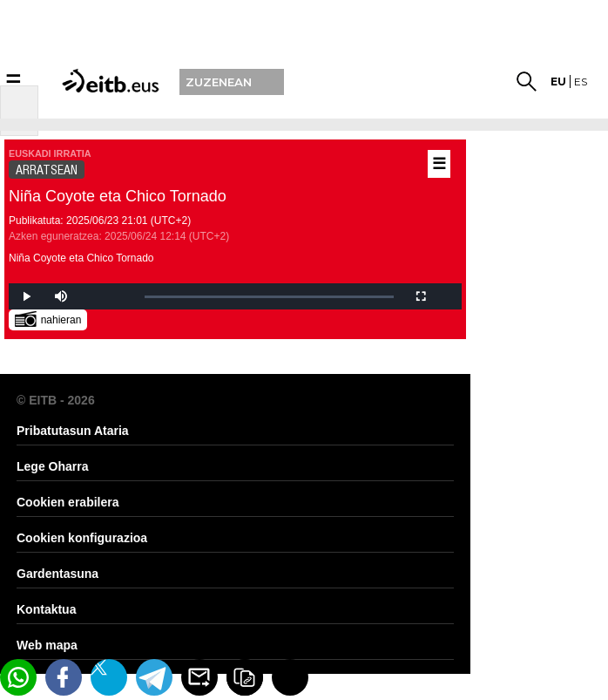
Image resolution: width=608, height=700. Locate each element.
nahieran (48, 319)
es (581, 82)
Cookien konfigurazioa (82, 538)
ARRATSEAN (47, 170)
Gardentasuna (57, 574)
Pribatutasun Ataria (73, 431)
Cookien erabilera (68, 502)
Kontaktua (46, 609)
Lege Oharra (52, 466)
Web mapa (47, 645)
